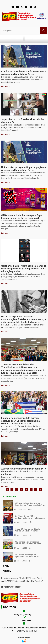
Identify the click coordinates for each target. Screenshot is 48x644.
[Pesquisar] (44, 30)
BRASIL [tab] (6, 566)
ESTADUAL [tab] (7, 571)
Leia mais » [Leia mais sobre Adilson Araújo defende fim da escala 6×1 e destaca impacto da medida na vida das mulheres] (5, 487)
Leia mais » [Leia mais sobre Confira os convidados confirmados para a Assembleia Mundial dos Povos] (5, 87)
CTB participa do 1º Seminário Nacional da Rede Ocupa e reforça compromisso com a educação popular (24, 269)
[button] (24, 39)
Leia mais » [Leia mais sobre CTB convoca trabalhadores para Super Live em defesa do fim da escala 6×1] (5, 233)
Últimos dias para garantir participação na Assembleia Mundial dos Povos (23, 169)
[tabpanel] (24, 531)
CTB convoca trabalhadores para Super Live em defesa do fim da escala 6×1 (22, 217)
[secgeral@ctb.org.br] (24, 611)
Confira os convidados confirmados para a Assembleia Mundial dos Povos (24, 73)
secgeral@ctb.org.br (24, 615)
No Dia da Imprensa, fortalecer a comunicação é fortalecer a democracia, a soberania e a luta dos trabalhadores (24, 319)
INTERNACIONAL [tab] (10, 496)
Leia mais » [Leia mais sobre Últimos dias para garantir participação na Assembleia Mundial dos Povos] (5, 182)
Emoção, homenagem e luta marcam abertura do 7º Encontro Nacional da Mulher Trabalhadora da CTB (20, 421)
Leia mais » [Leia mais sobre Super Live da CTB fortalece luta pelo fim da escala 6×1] (5, 135)
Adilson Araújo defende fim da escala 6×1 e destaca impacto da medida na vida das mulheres (24, 471)
